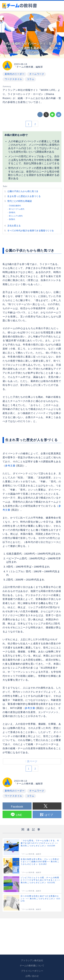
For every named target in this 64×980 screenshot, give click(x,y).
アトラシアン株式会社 (32, 960)
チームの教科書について (32, 966)
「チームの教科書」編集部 (29, 67)
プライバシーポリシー (32, 971)
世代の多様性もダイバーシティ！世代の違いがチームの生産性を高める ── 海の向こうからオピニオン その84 (32, 48)
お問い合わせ (32, 976)
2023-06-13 (21, 64)
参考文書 (10, 466)
